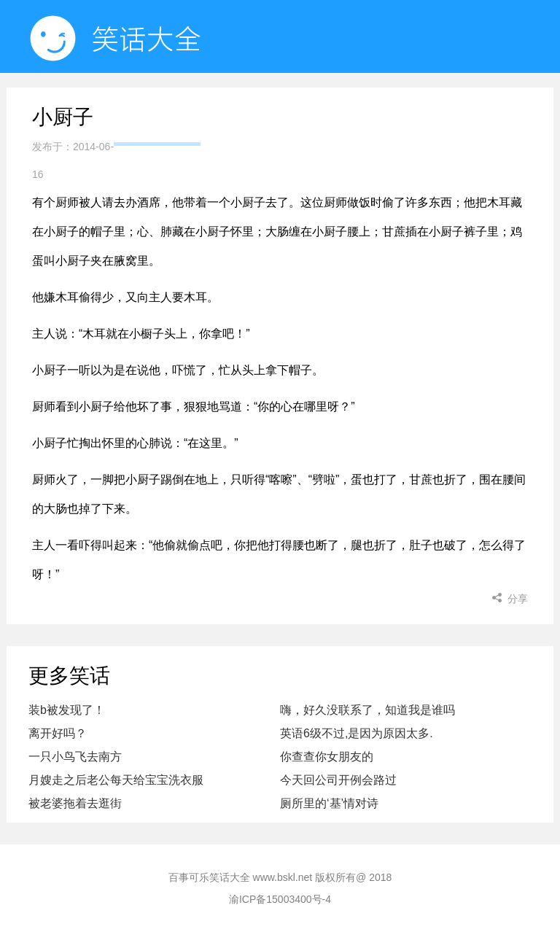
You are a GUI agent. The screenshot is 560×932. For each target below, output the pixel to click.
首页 (157, 109)
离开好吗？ (58, 733)
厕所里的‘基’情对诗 (329, 803)
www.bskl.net (283, 877)
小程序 (347, 109)
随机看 (249, 109)
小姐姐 (446, 109)
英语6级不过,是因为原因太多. (357, 733)
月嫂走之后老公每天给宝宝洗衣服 (116, 780)
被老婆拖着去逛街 (75, 803)
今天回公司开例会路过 (338, 780)
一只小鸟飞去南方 (75, 757)
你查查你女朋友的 (327, 757)
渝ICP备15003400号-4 (280, 899)
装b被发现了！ (67, 710)
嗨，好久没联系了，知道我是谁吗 (367, 710)
